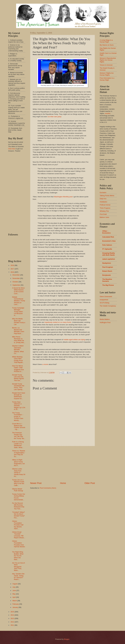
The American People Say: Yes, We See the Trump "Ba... (19, 435)
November (16, 278)
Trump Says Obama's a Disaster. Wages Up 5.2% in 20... (19, 406)
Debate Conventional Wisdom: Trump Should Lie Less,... (18, 301)
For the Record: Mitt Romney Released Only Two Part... (18, 506)
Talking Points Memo (107, 196)
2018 (13, 265)
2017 (13, 269)
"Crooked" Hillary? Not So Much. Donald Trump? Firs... (18, 515)
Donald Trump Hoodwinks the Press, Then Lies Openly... (18, 387)
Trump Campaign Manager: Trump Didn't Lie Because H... (18, 312)
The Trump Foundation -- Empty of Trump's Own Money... (18, 417)
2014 (13, 615)
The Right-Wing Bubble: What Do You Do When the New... (18, 556)
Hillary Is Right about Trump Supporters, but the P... (18, 463)
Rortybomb (107, 275)
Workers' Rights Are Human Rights (107, 74)
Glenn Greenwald (106, 296)
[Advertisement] (62, 464)
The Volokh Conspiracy (108, 306)
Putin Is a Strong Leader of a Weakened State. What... (18, 445)
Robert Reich (107, 271)
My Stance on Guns (107, 45)
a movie (45, 364)
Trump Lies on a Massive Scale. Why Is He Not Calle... (18, 483)
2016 (13, 272)
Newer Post (36, 483)
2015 (13, 612)
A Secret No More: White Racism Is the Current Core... (18, 291)
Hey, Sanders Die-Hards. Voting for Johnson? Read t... (18, 577)
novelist (108, 113)
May (14, 594)
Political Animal (105, 205)
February (16, 604)
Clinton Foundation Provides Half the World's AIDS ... (18, 525)
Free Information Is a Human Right (107, 79)
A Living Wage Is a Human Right (106, 41)
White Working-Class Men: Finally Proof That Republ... (18, 360)
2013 (13, 618)
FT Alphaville (107, 249)
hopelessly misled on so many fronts (58, 322)
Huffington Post (105, 322)
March (15, 601)
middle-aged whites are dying (74, 340)
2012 (13, 622)
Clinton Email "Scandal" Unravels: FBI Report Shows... (19, 535)
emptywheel (104, 300)
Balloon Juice (104, 217)
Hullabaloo (103, 202)
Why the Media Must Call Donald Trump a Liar (19, 322)
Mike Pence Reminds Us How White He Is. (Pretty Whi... (19, 340)
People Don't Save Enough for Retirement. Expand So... (19, 396)
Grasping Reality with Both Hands (109, 254)
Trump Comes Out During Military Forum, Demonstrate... (18, 497)
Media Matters (105, 319)
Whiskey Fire (104, 211)
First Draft (103, 214)
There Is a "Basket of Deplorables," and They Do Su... (19, 454)
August (15, 584)
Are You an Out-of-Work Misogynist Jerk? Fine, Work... (19, 567)
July (14, 587)
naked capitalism (109, 259)
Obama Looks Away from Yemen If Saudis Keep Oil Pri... (19, 473)
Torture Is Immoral (106, 65)
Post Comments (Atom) (48, 488)
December (16, 275)
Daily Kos (103, 199)
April (14, 597)
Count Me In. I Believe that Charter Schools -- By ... (19, 426)
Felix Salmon (107, 245)
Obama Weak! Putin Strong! (18, 490)
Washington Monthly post (63, 197)
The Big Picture (108, 285)
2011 (13, 625)
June (14, 590)
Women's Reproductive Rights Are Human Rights (108, 60)
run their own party (54, 117)
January (15, 607)
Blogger (67, 639)
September (17, 285)
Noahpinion (107, 263)
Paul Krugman (108, 267)
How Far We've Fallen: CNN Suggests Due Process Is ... (18, 369)
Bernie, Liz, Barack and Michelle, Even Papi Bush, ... (18, 331)
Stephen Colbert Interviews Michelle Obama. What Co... (18, 350)
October (15, 282)
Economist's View (109, 241)
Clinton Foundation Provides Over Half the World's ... (18, 545)
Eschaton (103, 193)
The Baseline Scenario (107, 280)
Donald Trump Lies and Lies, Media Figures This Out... (18, 378)
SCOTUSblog (104, 303)
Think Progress (105, 208)
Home (63, 483)
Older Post (90, 483)
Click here (12, 149)
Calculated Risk (108, 237)
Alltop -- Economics (107, 232)
